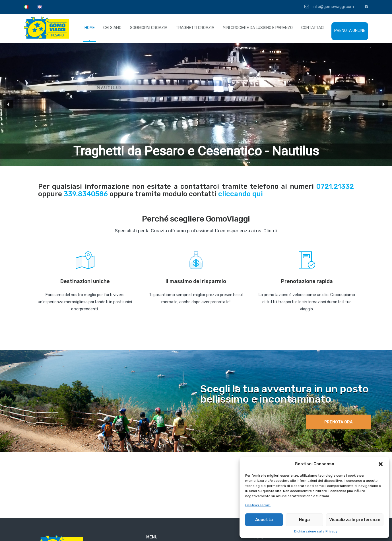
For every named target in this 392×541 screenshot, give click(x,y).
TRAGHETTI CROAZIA (195, 28)
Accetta (264, 520)
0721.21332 (335, 187)
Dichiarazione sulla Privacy (316, 531)
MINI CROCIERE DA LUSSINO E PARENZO (258, 28)
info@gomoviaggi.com (329, 7)
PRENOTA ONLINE (350, 31)
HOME (90, 28)
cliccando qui (241, 194)
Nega (304, 520)
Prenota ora (339, 422)
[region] (196, 104)
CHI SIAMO (112, 28)
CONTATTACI (313, 28)
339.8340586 (86, 194)
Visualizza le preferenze (355, 520)
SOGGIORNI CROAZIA (149, 28)
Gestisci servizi (258, 505)
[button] (381, 464)
